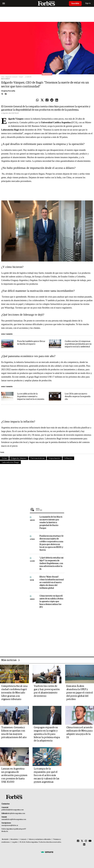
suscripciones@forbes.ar (10, 825)
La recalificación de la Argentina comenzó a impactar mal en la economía (31, 397)
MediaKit (5, 839)
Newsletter (14, 839)
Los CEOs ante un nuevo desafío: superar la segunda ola (78, 397)
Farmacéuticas (38, 458)
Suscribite (75, 3)
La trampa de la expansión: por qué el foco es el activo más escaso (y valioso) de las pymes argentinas (47, 775)
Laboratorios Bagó (10, 462)
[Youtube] (90, 841)
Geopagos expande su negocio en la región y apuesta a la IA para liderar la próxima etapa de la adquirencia (47, 734)
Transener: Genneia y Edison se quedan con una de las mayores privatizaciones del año (14, 732)
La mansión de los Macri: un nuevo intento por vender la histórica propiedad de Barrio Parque (51, 523)
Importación (54, 458)
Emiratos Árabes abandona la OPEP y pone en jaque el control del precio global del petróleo (80, 693)
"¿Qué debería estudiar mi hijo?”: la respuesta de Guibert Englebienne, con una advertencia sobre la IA (51, 564)
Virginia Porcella (8, 91)
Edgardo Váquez (19, 458)
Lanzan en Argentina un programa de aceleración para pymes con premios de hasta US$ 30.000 (14, 775)
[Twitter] (82, 841)
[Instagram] (86, 841)
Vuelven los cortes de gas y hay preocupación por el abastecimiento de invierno (47, 691)
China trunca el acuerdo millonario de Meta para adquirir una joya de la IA (79, 732)
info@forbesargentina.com (16, 813)
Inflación (68, 458)
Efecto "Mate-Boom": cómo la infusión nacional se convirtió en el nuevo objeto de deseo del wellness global (52, 583)
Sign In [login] (88, 3)
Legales (15, 842)
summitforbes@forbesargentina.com (14, 819)
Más (50, 509)
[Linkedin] (84, 845)
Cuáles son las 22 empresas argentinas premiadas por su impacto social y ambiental (78, 344)
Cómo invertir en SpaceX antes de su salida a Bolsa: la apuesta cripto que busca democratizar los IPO (51, 602)
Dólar (4, 458)
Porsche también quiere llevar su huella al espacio (31, 343)
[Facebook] (78, 841)
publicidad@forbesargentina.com (13, 810)
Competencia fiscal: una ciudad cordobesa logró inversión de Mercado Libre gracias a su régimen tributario (14, 693)
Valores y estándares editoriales (40, 839)
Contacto (23, 839)
